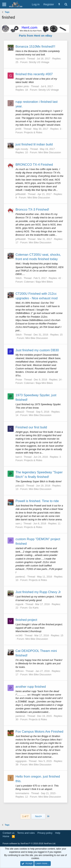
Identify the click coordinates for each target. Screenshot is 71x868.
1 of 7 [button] (25, 816)
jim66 (18, 129)
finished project (26, 620)
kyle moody (22, 149)
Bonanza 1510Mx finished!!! (35, 47)
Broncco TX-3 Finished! (32, 210)
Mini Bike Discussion (50, 152)
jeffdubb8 (21, 194)
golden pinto (22, 86)
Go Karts (34, 608)
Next (38, 816)
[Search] (66, 4)
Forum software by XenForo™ (29, 843)
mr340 (19, 635)
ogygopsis (21, 761)
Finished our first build (31, 427)
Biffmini (20, 671)
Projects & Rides (33, 132)
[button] (4, 4)
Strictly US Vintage (39, 62)
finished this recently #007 (34, 74)
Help (58, 833)
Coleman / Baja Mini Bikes (38, 282)
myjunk (19, 604)
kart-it (19, 457)
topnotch (20, 59)
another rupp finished (31, 687)
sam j (18, 523)
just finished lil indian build (34, 144)
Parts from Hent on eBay (35, 36)
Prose (19, 380)
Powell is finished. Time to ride (37, 501)
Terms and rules (26, 833)
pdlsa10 (20, 412)
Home (6, 836)
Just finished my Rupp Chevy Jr (38, 592)
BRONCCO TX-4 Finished (34, 165)
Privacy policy (45, 833)
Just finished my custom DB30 (37, 350)
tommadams (22, 793)
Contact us (9, 833)
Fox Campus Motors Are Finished (39, 732)
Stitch (19, 278)
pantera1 (20, 577)
